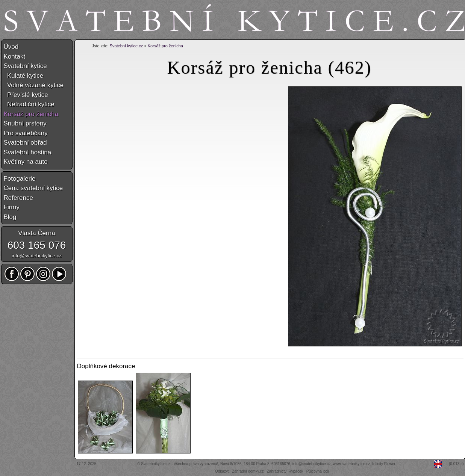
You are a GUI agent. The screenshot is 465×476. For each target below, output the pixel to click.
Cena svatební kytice (33, 188)
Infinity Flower (384, 464)
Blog (10, 217)
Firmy (12, 207)
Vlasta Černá (36, 233)
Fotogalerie (20, 179)
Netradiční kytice (29, 104)
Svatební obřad (25, 143)
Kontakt (15, 57)
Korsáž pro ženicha (165, 46)
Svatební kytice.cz (126, 46)
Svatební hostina (28, 152)
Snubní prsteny (25, 123)
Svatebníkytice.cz (156, 464)
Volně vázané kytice (34, 85)
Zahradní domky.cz (248, 471)
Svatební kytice (25, 66)
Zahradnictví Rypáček (285, 471)
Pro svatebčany (26, 133)
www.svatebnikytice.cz (351, 464)
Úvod (11, 47)
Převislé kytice (26, 95)
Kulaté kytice (24, 76)
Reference (18, 198)
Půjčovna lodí (318, 471)
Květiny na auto (26, 162)
